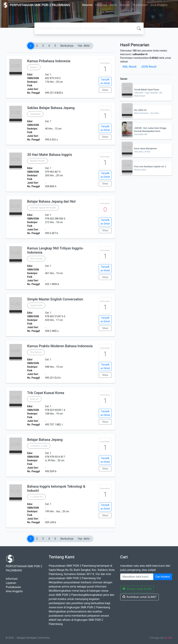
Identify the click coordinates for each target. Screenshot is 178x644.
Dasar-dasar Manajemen (145, 149)
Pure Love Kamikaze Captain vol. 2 (150, 167)
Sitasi (105, 90)
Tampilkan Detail (105, 81)
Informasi (101, 5)
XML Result (129, 67)
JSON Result (149, 67)
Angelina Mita (36, 305)
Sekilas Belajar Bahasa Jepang (51, 108)
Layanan (11, 583)
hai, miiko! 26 (140, 110)
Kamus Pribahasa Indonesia (49, 61)
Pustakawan (140, 5)
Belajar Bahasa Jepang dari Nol (51, 201)
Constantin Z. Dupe (39, 446)
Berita (113, 5)
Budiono (34, 67)
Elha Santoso (36, 352)
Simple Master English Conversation (55, 299)
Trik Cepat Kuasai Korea (46, 393)
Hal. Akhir (84, 46)
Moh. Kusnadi (36, 259)
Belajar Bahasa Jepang (45, 440)
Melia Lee (34, 399)
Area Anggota (159, 5)
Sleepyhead (35, 114)
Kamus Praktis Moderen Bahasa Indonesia (60, 346)
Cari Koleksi (163, 577)
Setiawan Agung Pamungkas (43, 208)
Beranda (87, 5)
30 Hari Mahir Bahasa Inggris (50, 155)
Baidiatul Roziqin (38, 161)
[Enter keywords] (137, 577)
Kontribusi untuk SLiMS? (140, 597)
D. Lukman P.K (36, 497)
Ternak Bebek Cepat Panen (147, 90)
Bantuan (125, 5)
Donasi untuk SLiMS (137, 589)
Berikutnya (67, 46)
